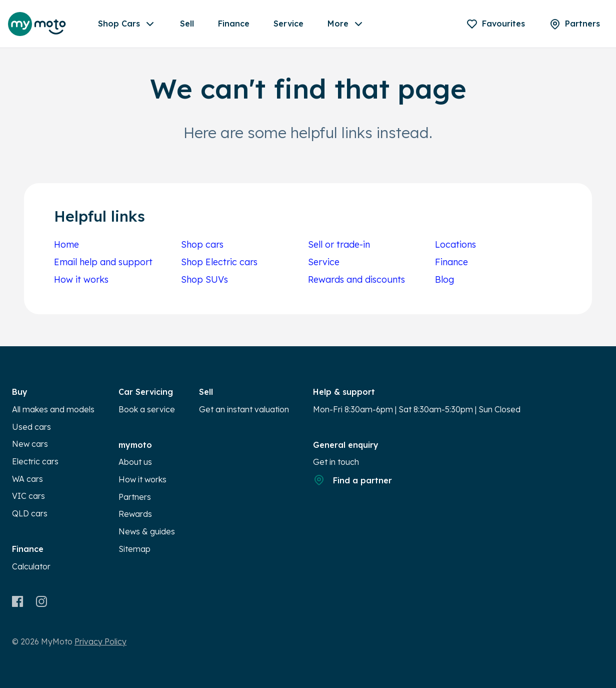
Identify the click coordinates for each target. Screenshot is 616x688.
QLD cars (30, 513)
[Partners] (574, 24)
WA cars (27, 479)
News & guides (147, 531)
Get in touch (336, 462)
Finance (234, 24)
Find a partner (352, 480)
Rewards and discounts (356, 279)
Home (66, 244)
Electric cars (35, 461)
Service (288, 24)
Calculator (31, 566)
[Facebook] (18, 601)
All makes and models (53, 409)
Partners (135, 497)
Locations (455, 244)
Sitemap (134, 549)
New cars (30, 444)
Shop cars (202, 244)
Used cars (31, 427)
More (346, 24)
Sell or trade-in (339, 244)
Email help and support (103, 262)
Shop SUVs (204, 279)
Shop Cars (127, 24)
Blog (444, 279)
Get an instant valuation (244, 409)
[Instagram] (41, 601)
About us (135, 462)
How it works (81, 279)
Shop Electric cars (219, 262)
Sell (187, 24)
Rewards (135, 514)
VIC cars (28, 496)
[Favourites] (495, 24)
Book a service (147, 409)
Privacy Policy (100, 641)
